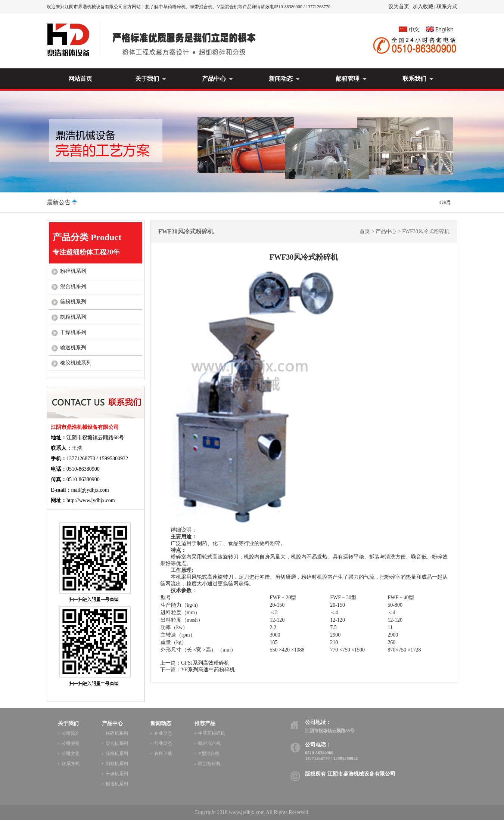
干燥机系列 (73, 332)
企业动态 (163, 733)
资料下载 (163, 754)
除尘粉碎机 (209, 764)
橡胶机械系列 (76, 363)
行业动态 (163, 743)
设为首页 (399, 7)
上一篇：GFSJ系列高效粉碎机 (195, 663)
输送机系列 (73, 348)
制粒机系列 (73, 317)
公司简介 (71, 733)
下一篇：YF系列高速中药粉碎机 (197, 670)
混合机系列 (73, 286)
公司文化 (71, 754)
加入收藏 (423, 7)
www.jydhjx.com (247, 812)
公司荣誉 (71, 743)
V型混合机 (209, 754)
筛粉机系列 (73, 302)
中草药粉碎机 (212, 733)
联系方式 (447, 7)
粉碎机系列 (73, 271)
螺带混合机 (209, 743)
